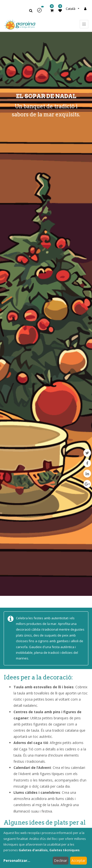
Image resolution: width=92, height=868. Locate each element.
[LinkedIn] (87, 474)
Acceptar (78, 860)
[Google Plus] (87, 484)
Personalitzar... (17, 860)
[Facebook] (87, 463)
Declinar (60, 860)
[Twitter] (87, 453)
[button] (41, 12)
